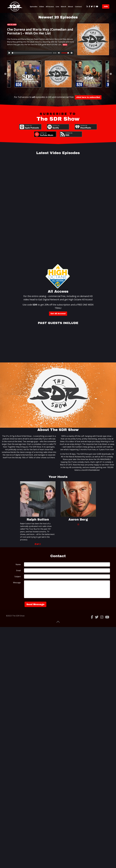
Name (18, 564)
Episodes (34, 6)
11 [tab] (60, 89)
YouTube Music (45, 134)
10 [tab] (56, 89)
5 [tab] (40, 89)
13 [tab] (66, 89)
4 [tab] (36, 89)
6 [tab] (43, 89)
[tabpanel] (58, 74)
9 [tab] (53, 89)
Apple (30, 127)
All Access (50, 6)
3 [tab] (33, 89)
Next (111, 74)
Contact (78, 6)
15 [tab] (73, 89)
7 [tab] (46, 89)
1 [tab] (26, 89)
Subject (18, 577)
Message (17, 583)
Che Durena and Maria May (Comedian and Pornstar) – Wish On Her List (40, 31)
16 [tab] (76, 89)
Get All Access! (58, 314)
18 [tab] (83, 89)
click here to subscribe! (88, 97)
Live (57, 6)
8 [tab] (50, 89)
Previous (5, 74)
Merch (63, 6)
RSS (71, 134)
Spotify (58, 127)
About (71, 6)
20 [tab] (90, 89)
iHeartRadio (86, 127)
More (65, 45)
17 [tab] (80, 89)
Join (106, 6)
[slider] (32, 53)
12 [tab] (63, 89)
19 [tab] (87, 89)
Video (42, 6)
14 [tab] (70, 89)
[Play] (9, 53)
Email (18, 570)
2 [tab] (30, 89)
